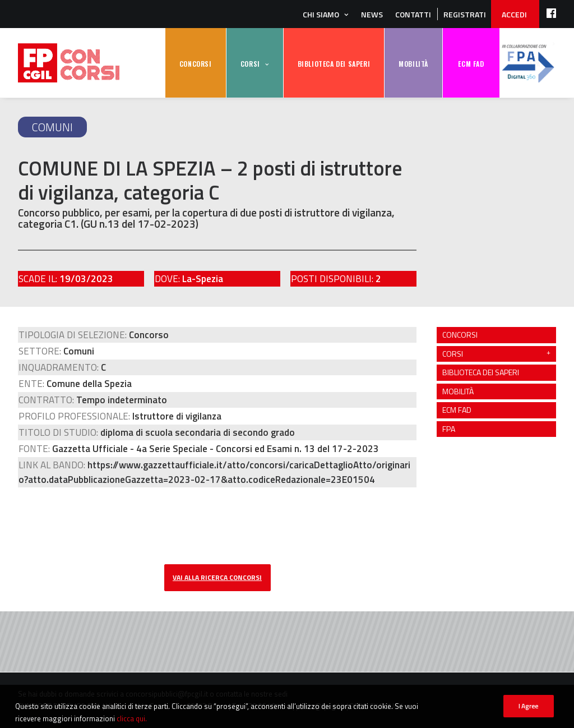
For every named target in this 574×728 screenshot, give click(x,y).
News (372, 14)
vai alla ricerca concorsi (217, 577)
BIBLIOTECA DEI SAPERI (334, 64)
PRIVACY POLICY (376, 706)
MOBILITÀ (413, 64)
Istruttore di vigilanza (177, 416)
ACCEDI (514, 14)
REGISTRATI (465, 14)
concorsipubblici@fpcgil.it (167, 694)
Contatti (413, 14)
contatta (229, 694)
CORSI (250, 64)
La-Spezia (203, 279)
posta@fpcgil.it (320, 706)
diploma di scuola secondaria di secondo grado (198, 432)
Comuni (52, 127)
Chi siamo (321, 14)
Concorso (149, 335)
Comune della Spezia (89, 384)
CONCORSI (196, 64)
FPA (528, 63)
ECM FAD (471, 64)
